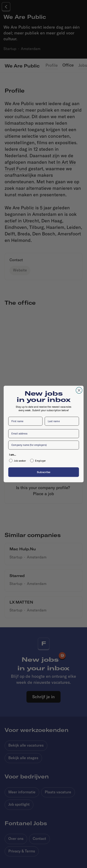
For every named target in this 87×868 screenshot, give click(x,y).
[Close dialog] (79, 390)
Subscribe (43, 472)
